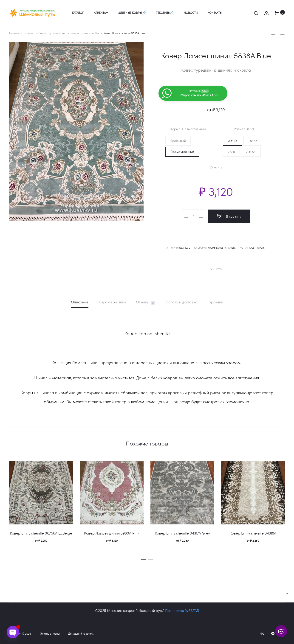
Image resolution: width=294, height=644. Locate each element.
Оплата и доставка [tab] (181, 302)
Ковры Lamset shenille (85, 33)
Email (216, 269)
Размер (245, 129)
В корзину (229, 216)
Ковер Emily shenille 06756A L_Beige (41, 533)
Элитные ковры (50, 633)
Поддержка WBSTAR (182, 610)
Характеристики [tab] (112, 302)
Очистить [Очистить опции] (216, 167)
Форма (188, 129)
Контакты (215, 13)
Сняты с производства (52, 33)
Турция (261, 248)
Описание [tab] (80, 302)
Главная (14, 33)
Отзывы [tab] (146, 302)
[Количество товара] (194, 216)
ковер (252, 248)
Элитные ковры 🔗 (132, 13)
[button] (178, 141)
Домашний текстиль (81, 633)
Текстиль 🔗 (165, 13)
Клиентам (101, 13)
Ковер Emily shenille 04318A (253, 533)
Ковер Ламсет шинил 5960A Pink (112, 533)
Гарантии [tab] (215, 302)
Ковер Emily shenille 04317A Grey (182, 533)
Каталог (78, 13)
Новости (191, 13)
